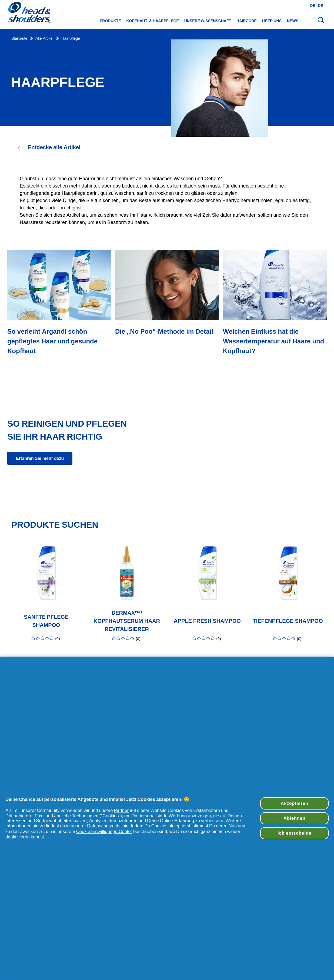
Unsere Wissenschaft (208, 21)
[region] (167, 818)
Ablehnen (295, 818)
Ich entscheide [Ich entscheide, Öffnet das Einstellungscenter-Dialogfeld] (294, 833)
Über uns (272, 21)
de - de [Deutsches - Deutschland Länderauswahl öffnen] (317, 5)
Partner (121, 810)
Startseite (19, 39)
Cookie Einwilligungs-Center (104, 831)
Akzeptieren (295, 803)
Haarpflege (71, 39)
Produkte (110, 21)
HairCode (247, 21)
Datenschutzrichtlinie (108, 826)
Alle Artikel (44, 39)
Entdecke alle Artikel (49, 148)
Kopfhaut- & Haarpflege (153, 21)
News (293, 21)
